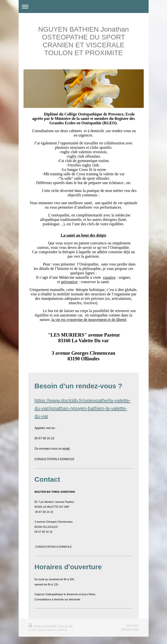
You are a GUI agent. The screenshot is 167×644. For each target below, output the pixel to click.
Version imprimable (43, 626)
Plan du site (66, 626)
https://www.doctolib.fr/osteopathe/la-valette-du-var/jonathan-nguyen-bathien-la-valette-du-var (83, 408)
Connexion (132, 625)
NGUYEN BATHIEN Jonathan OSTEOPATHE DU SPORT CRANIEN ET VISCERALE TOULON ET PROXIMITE (84, 41)
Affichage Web (130, 629)
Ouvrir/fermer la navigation (84, 6)
